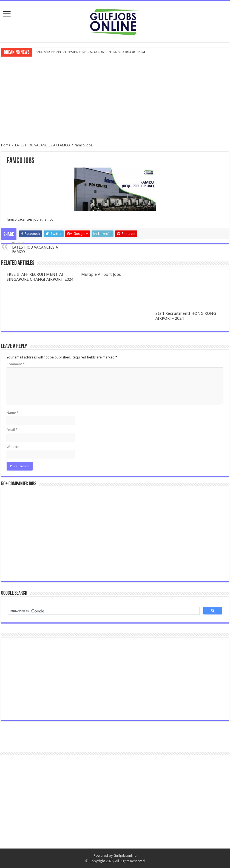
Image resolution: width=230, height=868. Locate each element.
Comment (16, 364)
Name (13, 413)
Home (6, 145)
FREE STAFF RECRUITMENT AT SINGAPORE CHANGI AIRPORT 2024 (90, 52)
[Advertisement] (115, 99)
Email (12, 430)
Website (13, 447)
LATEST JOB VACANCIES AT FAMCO (42, 145)
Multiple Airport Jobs (101, 274)
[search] (103, 611)
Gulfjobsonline (125, 856)
